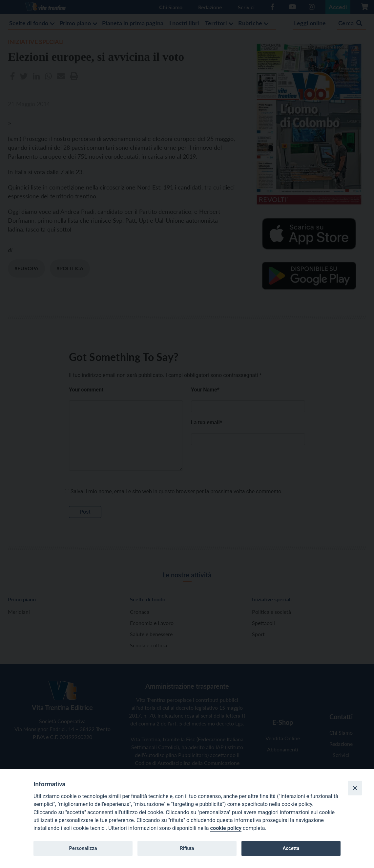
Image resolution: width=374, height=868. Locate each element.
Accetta (291, 848)
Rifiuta (187, 848)
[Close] (355, 788)
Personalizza (83, 848)
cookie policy (226, 828)
